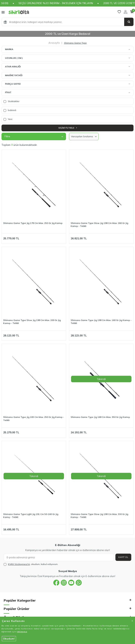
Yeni (8, 119)
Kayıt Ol (123, 557)
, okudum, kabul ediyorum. (31, 564)
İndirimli (10, 110)
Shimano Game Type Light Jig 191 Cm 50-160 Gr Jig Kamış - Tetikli (31, 516)
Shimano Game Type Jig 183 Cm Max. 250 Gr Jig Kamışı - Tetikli (34, 419)
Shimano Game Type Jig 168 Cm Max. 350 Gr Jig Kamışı (100, 417)
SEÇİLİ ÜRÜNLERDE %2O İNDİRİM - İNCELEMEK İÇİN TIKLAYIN (62, 3)
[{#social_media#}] (56, 583)
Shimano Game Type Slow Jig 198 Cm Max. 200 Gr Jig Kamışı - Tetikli (32, 322)
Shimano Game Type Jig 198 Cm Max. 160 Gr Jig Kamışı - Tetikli (101, 322)
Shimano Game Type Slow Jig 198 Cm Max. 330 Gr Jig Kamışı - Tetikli (99, 516)
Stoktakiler (11, 101)
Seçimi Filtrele (68, 128)
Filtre (34, 136)
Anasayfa (54, 43)
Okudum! (9, 639)
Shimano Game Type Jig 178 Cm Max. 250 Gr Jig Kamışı (33, 223)
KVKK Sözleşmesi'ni (19, 564)
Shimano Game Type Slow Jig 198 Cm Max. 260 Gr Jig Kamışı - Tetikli (99, 225)
